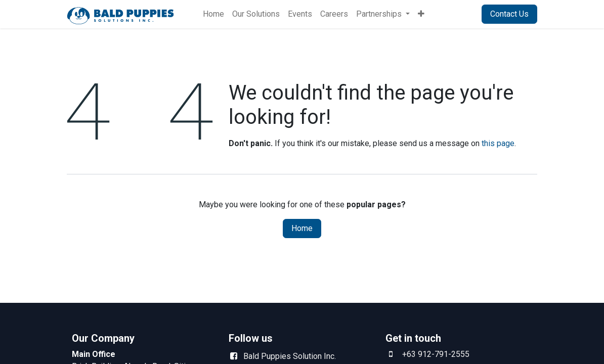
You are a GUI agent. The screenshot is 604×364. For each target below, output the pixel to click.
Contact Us (509, 14)
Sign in (457, 14)
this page (498, 143)
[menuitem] (213, 14)
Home (302, 228)
